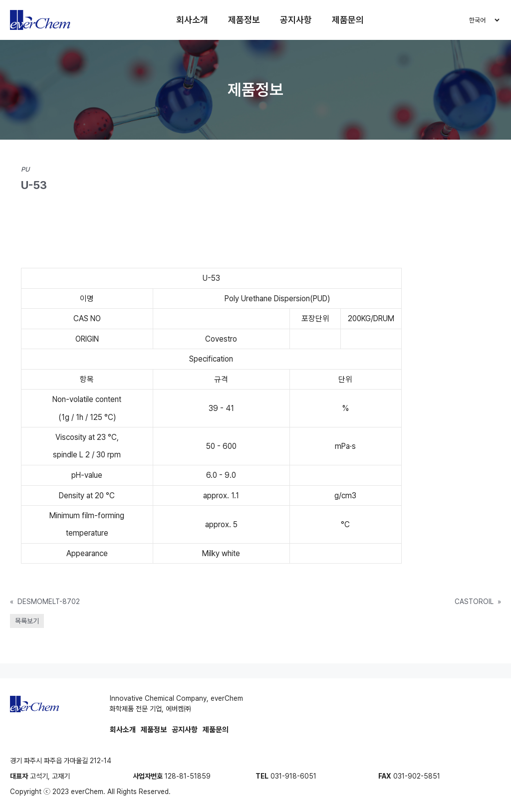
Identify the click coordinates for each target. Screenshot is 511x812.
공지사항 (296, 20)
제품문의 (348, 20)
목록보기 (27, 621)
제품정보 (244, 20)
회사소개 (192, 20)
